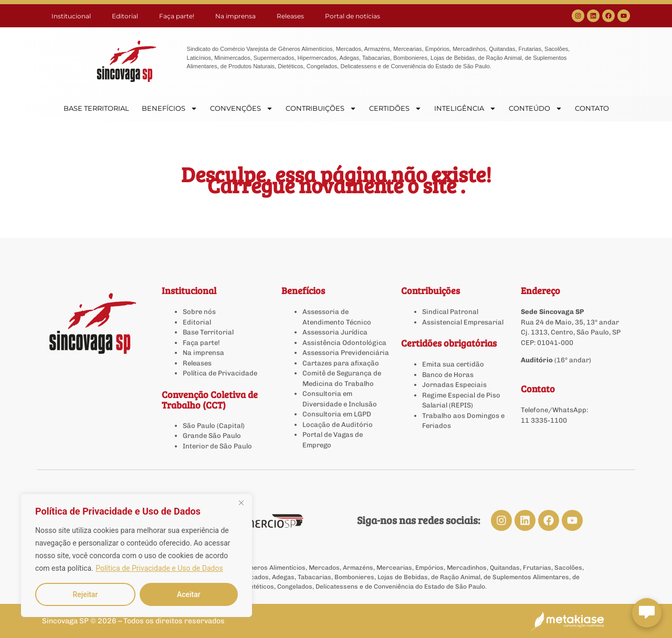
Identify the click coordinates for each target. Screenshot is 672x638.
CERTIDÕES (395, 108)
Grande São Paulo (212, 436)
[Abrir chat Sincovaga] (647, 613)
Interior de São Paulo (217, 446)
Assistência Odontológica (344, 343)
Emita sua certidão (453, 364)
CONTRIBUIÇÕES (321, 108)
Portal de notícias (353, 16)
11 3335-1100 (544, 420)
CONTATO (592, 108)
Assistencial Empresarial (463, 322)
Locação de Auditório (338, 425)
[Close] (241, 503)
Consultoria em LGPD (337, 414)
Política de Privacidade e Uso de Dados (159, 568)
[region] (136, 556)
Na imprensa (235, 16)
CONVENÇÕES (241, 108)
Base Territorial (208, 332)
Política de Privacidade (220, 373)
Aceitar (189, 594)
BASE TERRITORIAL (96, 108)
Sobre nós (199, 312)
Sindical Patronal (450, 312)
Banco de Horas (448, 375)
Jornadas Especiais (454, 385)
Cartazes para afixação (341, 363)
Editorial (125, 16)
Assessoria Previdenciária (346, 353)
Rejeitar (85, 594)
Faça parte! (177, 16)
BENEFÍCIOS (170, 108)
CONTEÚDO (535, 108)
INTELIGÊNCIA (465, 108)
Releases (290, 16)
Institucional (71, 16)
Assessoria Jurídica (335, 332)
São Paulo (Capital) (214, 426)
